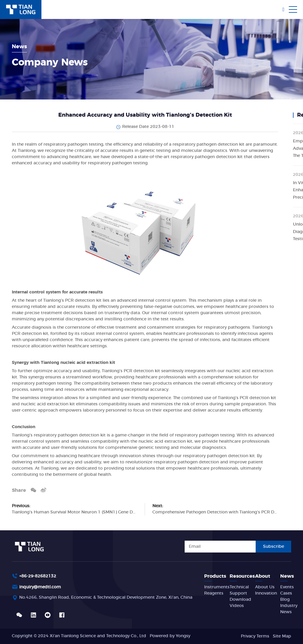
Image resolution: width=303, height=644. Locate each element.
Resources (242, 576)
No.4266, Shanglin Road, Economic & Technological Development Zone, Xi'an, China (106, 598)
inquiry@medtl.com (40, 587)
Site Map (282, 636)
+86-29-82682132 (38, 576)
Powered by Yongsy (170, 636)
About (263, 576)
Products (215, 576)
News (287, 576)
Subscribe (274, 547)
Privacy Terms (255, 636)
